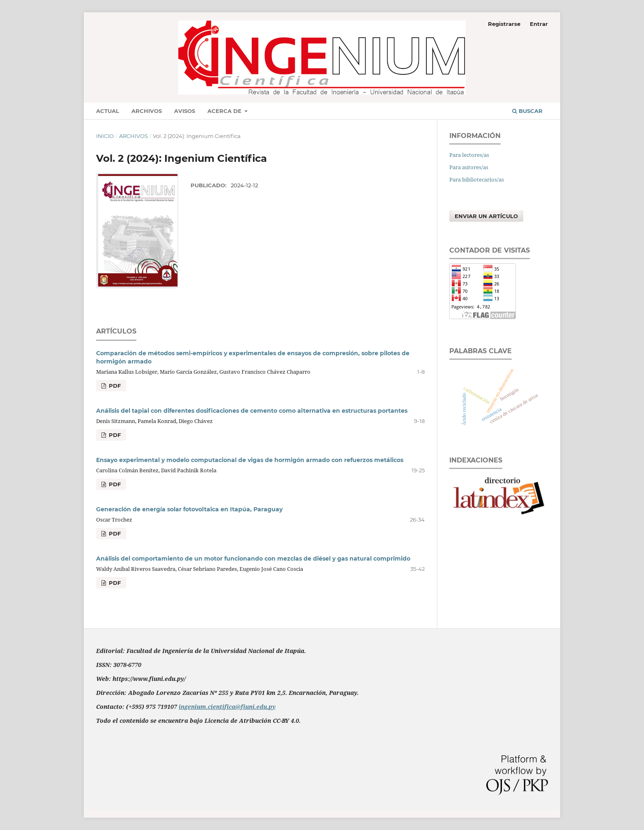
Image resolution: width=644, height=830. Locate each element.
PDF (114, 386)
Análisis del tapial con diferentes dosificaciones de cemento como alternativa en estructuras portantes (252, 411)
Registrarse (504, 24)
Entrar (539, 24)
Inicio (105, 136)
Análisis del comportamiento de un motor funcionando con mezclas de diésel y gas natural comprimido (253, 559)
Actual (108, 111)
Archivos (147, 111)
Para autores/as (469, 167)
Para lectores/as (469, 155)
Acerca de (225, 111)
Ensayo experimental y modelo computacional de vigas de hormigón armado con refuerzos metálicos (250, 460)
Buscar (527, 111)
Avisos (185, 111)
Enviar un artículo (486, 216)
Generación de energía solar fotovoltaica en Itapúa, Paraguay (189, 509)
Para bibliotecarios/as (477, 179)
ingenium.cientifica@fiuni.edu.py (227, 707)
